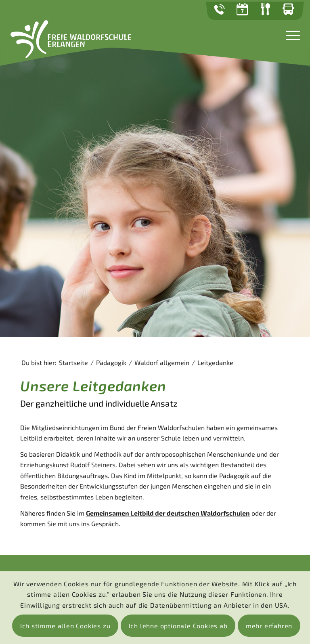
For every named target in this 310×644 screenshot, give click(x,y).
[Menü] (291, 34)
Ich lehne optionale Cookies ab (178, 626)
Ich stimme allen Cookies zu (65, 626)
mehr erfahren (269, 626)
